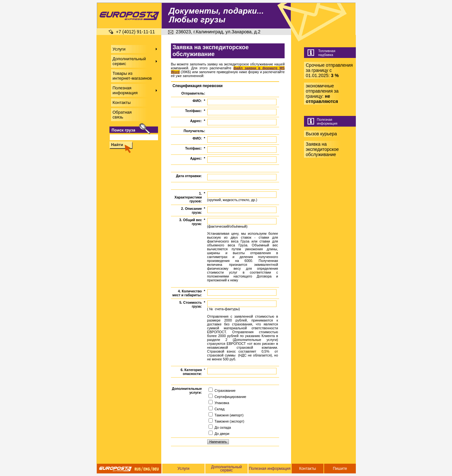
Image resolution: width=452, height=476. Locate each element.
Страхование (222, 391)
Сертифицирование (227, 397)
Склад (217, 409)
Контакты (308, 469)
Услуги (183, 469)
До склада (220, 427)
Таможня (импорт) (226, 415)
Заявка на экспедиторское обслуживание (322, 149)
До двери (219, 434)
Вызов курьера (321, 134)
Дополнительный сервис (226, 469)
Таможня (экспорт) (226, 421)
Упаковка (219, 403)
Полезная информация (270, 469)
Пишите (340, 469)
